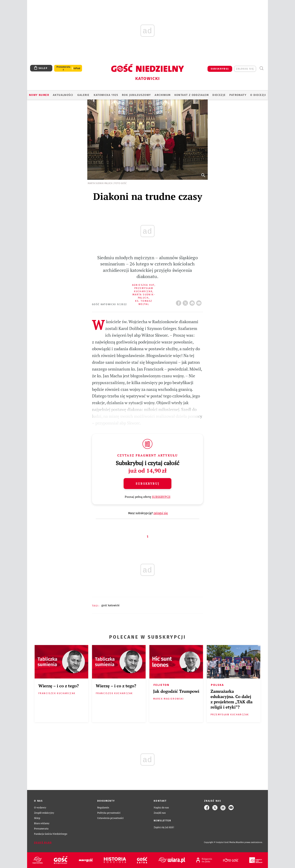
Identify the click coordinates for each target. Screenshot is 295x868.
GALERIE (83, 95)
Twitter (186, 302)
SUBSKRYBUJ (220, 69)
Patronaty (238, 95)
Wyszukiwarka (261, 68)
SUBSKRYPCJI (161, 497)
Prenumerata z (63, 68)
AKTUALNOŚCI (63, 95)
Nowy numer (39, 95)
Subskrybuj (147, 484)
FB (179, 302)
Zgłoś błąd (43, 843)
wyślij (200, 302)
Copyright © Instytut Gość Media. (220, 842)
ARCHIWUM (163, 95)
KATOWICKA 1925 (106, 95)
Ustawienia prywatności (110, 818)
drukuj (193, 302)
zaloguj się (245, 69)
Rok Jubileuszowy (136, 95)
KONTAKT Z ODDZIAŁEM (192, 95)
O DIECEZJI (258, 95)
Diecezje (219, 95)
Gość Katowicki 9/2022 (109, 304)
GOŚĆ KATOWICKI (110, 605)
